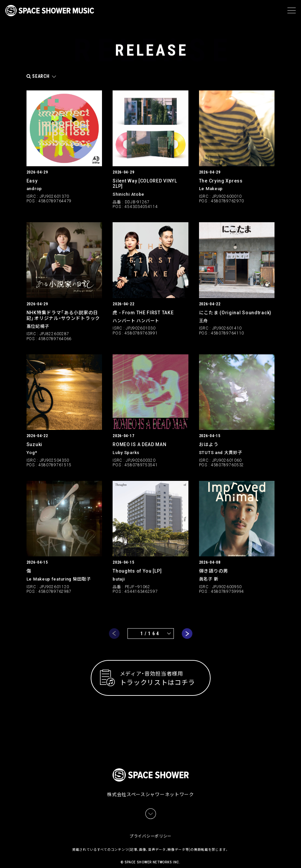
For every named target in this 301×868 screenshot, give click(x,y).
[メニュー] (292, 11)
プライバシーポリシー (150, 829)
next (187, 634)
